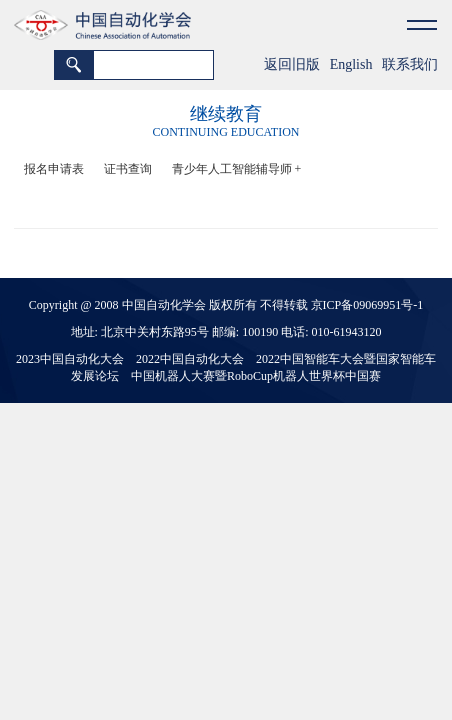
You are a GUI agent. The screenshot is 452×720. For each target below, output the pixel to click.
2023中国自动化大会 (70, 359)
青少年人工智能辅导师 (237, 169)
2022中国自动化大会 (190, 359)
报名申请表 (54, 169)
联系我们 (410, 64)
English (351, 64)
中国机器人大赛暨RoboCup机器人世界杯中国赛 (256, 376)
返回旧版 (292, 64)
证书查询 (128, 169)
